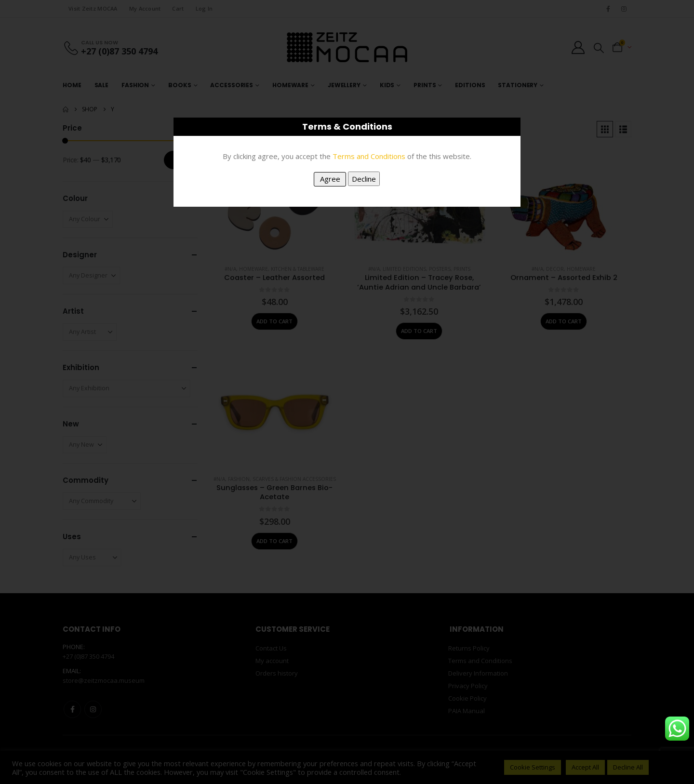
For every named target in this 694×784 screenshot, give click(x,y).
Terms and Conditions (369, 156)
